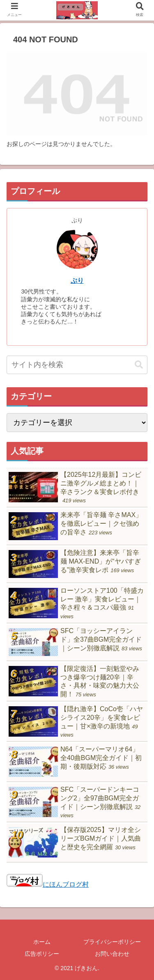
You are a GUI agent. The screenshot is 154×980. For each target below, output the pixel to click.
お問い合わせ (112, 954)
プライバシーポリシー (112, 942)
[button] (139, 365)
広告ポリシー (42, 954)
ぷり (77, 281)
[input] (77, 365)
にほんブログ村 (48, 884)
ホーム (42, 942)
